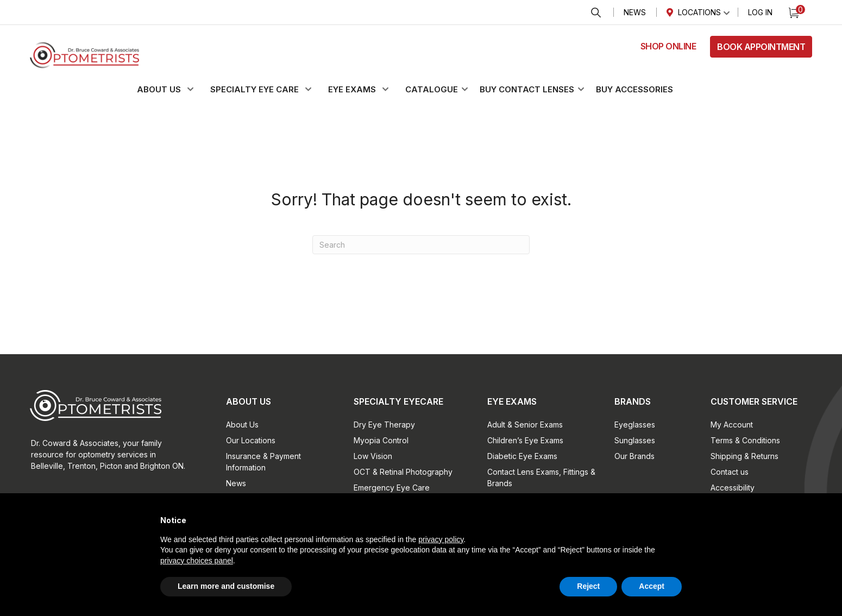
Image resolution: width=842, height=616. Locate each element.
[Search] (421, 245)
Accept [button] (652, 586)
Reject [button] (588, 586)
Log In (760, 12)
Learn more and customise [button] (226, 586)
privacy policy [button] (441, 539)
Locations (699, 12)
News (635, 12)
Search (596, 13)
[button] (172, 90)
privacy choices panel (197, 561)
